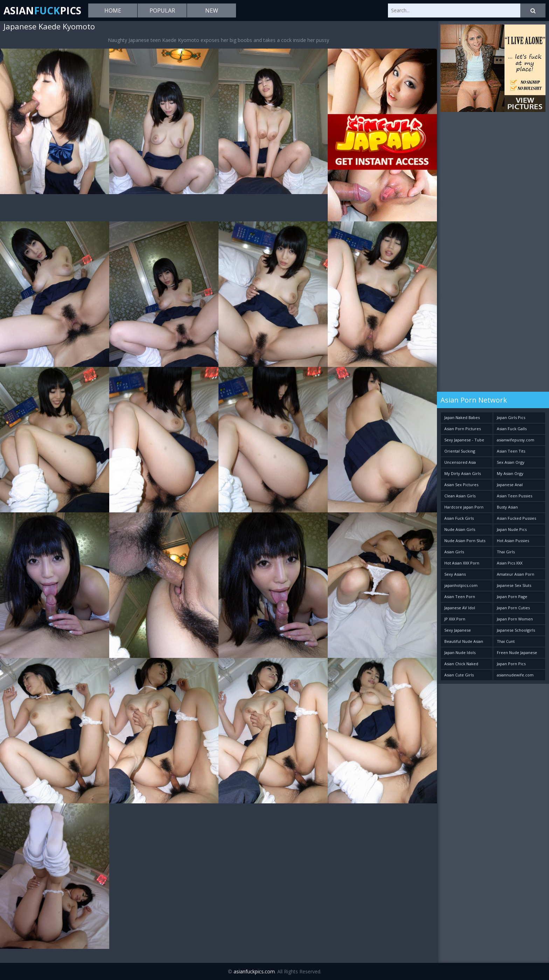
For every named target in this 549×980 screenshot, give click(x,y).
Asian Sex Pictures (461, 485)
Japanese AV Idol (460, 608)
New (212, 10)
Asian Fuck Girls (459, 518)
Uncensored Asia (460, 462)
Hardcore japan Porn (464, 507)
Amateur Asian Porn (516, 574)
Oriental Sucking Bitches (460, 452)
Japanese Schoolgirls (516, 630)
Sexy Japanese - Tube (464, 440)
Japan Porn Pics (511, 664)
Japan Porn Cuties (513, 608)
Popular (162, 10)
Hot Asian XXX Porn (462, 563)
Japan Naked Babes (462, 417)
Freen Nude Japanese (517, 652)
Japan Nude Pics (512, 529)
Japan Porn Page (512, 596)
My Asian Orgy (510, 473)
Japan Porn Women (515, 619)
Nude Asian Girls (460, 529)
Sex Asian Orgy (511, 462)
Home (113, 10)
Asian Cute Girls (459, 675)
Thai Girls (506, 552)
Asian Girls (454, 552)
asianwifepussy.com (516, 440)
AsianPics (42, 10)
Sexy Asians (455, 574)
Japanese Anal (510, 485)
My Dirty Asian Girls (463, 473)
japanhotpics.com (461, 585)
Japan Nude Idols (460, 652)
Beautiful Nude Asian (464, 641)
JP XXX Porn (455, 619)
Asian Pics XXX (510, 563)
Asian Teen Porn (460, 596)
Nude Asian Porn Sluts (465, 541)
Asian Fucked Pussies (516, 518)
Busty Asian (507, 507)
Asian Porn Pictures (463, 429)
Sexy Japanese (458, 630)
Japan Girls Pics (511, 417)
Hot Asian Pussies (513, 541)
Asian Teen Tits (511, 451)
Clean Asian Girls (460, 496)
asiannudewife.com (515, 675)
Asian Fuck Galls (512, 429)
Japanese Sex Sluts (514, 585)
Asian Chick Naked (461, 664)
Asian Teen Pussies (515, 496)
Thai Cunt (506, 641)
